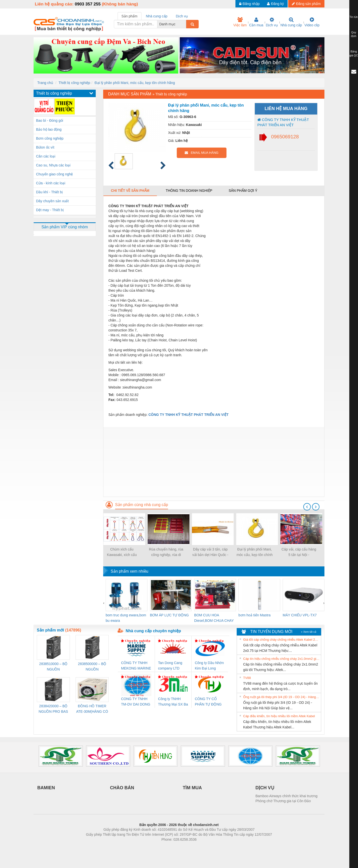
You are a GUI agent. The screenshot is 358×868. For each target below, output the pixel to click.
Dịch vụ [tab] (182, 16)
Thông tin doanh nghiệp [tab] (189, 191)
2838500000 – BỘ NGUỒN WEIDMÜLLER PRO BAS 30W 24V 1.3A (92, 667)
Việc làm (240, 22)
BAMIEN (46, 788)
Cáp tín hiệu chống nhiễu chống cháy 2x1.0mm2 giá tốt (281, 659)
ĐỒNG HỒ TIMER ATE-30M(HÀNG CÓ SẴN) (92, 709)
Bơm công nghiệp (50, 138)
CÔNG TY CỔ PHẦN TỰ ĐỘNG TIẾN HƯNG (208, 702)
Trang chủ (45, 83)
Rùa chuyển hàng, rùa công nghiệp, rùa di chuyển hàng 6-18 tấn (166, 552)
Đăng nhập (249, 4)
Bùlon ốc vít (45, 147)
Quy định (354, 34)
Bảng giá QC (354, 53)
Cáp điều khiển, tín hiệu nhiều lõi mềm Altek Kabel (279, 716)
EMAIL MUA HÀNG (201, 153)
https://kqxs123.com (203, 847)
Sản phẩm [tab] (130, 16)
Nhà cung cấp (291, 22)
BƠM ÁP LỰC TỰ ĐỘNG (169, 615)
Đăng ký (275, 4)
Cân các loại (46, 156)
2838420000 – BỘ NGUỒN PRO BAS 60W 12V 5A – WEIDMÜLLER (53, 709)
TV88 (247, 678)
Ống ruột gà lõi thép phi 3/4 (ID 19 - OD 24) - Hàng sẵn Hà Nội (281, 697)
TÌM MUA (192, 788)
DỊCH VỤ (265, 788)
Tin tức (354, 17)
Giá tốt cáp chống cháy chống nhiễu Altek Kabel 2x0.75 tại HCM (281, 640)
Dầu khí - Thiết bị (49, 192)
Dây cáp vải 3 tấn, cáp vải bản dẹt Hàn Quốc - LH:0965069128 (210, 552)
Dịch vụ (272, 22)
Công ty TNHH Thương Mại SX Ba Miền (173, 702)
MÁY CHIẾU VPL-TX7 (300, 615)
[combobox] (185, 24)
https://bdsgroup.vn (172, 847)
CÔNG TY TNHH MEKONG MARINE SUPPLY (136, 666)
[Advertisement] (214, 462)
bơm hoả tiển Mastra (254, 615)
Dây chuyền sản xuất (52, 201)
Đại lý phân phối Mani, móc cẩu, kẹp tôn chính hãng (135, 83)
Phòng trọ (147, 847)
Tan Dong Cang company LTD (170, 666)
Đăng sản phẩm (306, 4)
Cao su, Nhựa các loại (53, 165)
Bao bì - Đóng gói (50, 120)
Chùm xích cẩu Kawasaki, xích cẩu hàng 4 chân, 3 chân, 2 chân (122, 552)
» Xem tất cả (309, 632)
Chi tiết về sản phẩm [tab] (130, 191)
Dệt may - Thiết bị (50, 210)
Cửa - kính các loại (51, 183)
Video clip (312, 22)
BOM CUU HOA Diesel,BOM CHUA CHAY (214, 618)
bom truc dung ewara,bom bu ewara (126, 618)
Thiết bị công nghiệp (74, 83)
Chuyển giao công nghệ (54, 174)
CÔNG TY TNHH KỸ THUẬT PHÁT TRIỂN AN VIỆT (283, 122)
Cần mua (256, 22)
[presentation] (307, 507)
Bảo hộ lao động (49, 129)
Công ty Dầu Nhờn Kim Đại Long (209, 666)
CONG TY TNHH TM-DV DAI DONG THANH (136, 702)
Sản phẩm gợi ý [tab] (243, 191)
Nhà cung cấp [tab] (157, 16)
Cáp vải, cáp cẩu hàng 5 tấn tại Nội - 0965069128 (299, 552)
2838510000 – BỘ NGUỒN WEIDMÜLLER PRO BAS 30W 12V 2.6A (53, 667)
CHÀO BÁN (122, 788)
